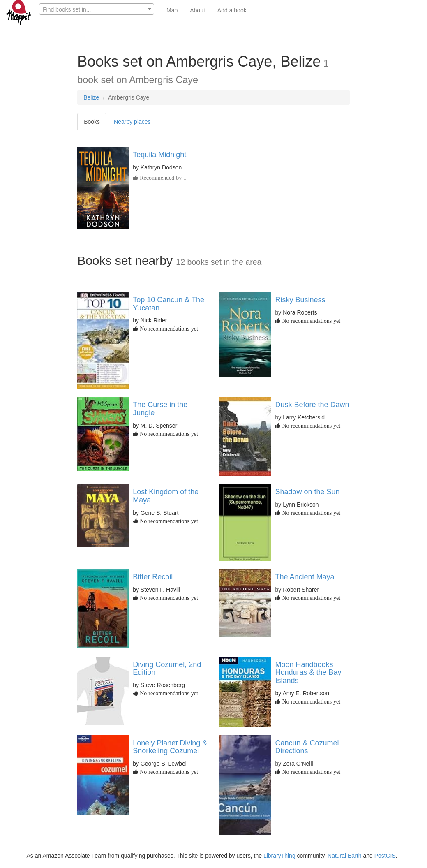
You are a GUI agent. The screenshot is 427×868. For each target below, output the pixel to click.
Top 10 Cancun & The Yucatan (168, 304)
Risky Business (300, 300)
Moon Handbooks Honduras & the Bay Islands (308, 673)
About (197, 10)
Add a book (232, 10)
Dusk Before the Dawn (312, 405)
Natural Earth (344, 856)
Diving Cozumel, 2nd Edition (167, 669)
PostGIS (385, 856)
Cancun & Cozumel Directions (307, 747)
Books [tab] (92, 122)
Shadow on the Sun (307, 492)
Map (172, 10)
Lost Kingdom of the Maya (166, 496)
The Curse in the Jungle (160, 409)
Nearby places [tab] (132, 122)
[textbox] (97, 9)
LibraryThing (279, 856)
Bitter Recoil (153, 577)
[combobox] (97, 9)
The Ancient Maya (305, 577)
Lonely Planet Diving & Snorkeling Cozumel (170, 747)
